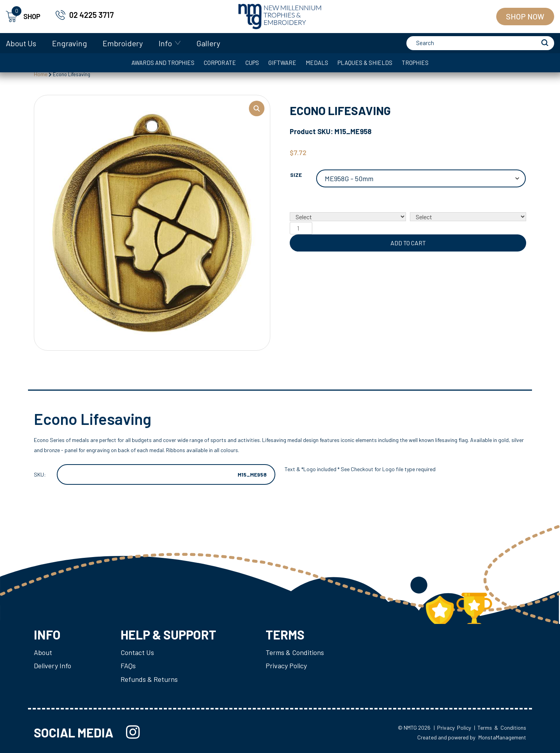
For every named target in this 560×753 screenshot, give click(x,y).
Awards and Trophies (163, 63)
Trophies (415, 63)
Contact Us (137, 652)
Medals (317, 63)
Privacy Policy (286, 666)
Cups (252, 63)
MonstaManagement (502, 737)
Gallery (208, 43)
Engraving (70, 43)
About (43, 652)
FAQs (128, 666)
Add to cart (408, 243)
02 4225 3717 (92, 15)
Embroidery (123, 43)
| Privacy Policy (452, 728)
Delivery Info (52, 666)
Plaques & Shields (365, 63)
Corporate (220, 63)
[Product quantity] (301, 228)
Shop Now (525, 16)
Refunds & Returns (149, 679)
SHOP (23, 17)
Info (165, 43)
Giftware (282, 63)
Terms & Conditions (295, 652)
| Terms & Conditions (500, 728)
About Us (21, 43)
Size (296, 175)
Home (41, 74)
